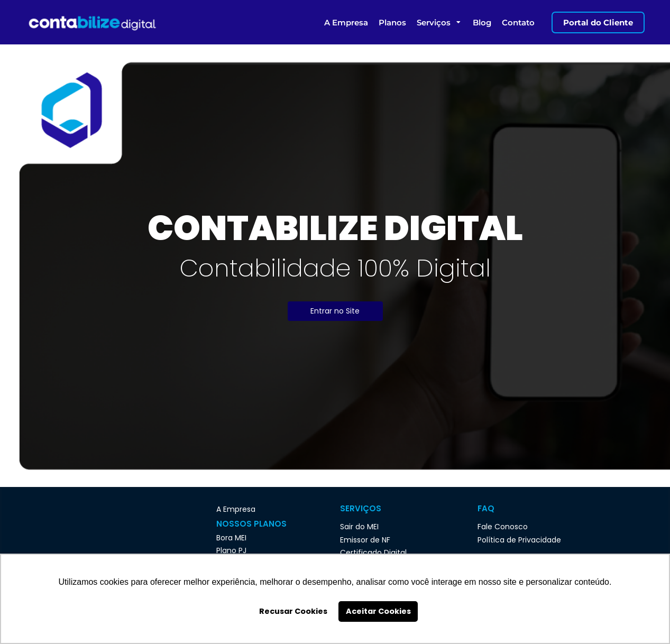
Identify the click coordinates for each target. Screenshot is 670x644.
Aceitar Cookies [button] (378, 611)
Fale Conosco (503, 527)
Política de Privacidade (519, 540)
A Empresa (236, 509)
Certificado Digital (373, 553)
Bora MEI (231, 538)
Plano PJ (231, 550)
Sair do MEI (359, 527)
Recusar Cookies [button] (293, 611)
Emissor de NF (365, 540)
